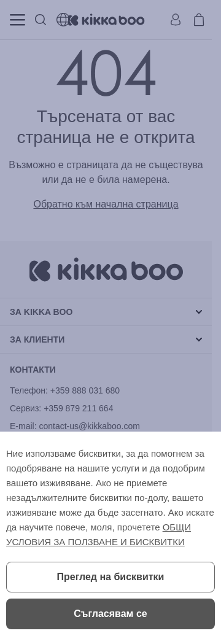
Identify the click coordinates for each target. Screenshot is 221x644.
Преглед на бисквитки (111, 577)
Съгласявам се (110, 614)
